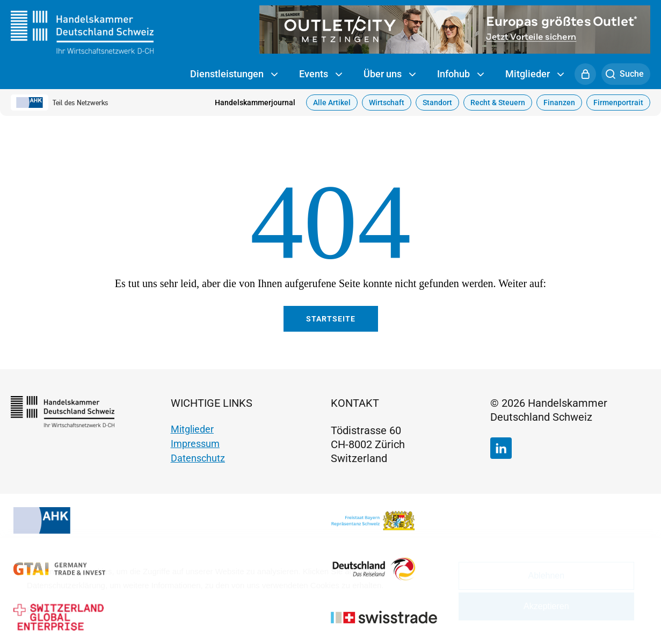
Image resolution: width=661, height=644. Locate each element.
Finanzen (559, 103)
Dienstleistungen (234, 75)
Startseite (331, 319)
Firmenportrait (618, 103)
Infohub (460, 75)
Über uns (390, 75)
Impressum (195, 444)
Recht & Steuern (498, 103)
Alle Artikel (332, 103)
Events (321, 75)
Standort (437, 103)
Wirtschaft (387, 103)
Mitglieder (535, 75)
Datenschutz (198, 458)
